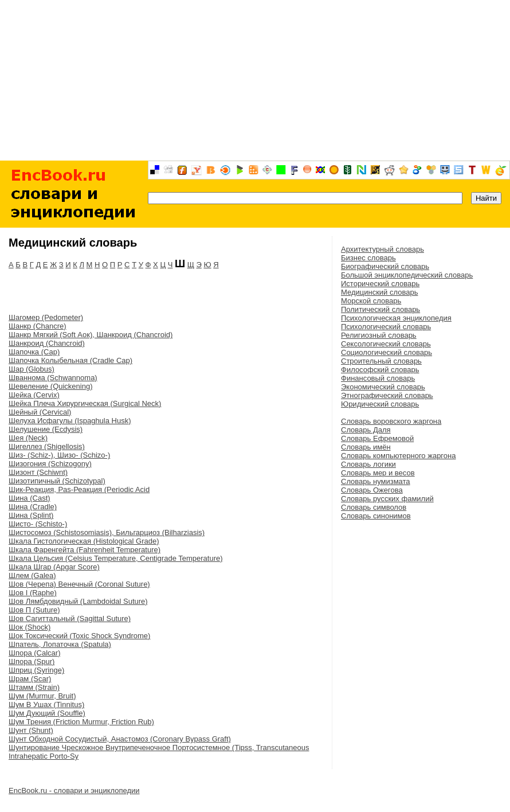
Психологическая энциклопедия (396, 318)
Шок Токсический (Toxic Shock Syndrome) (79, 636)
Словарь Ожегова (372, 490)
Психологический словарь (386, 327)
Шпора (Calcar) (34, 653)
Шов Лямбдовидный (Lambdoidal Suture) (78, 601)
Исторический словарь (380, 284)
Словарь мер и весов (378, 473)
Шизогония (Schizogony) (50, 464)
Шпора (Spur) (32, 661)
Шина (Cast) (30, 498)
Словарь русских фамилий (387, 499)
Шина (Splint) (31, 515)
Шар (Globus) (32, 369)
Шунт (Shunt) (31, 730)
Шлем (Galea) (32, 575)
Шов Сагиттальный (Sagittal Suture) (70, 618)
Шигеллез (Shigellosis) (47, 446)
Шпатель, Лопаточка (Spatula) (60, 644)
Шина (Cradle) (33, 507)
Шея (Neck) (28, 438)
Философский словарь (380, 370)
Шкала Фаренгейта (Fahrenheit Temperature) (85, 550)
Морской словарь (371, 301)
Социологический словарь (387, 352)
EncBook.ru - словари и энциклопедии (74, 790)
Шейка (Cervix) (34, 395)
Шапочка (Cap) (34, 352)
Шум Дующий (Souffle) (47, 713)
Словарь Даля (366, 430)
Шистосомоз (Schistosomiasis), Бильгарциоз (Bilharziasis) (107, 532)
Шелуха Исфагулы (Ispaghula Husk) (70, 421)
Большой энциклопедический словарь (407, 275)
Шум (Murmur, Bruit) (42, 696)
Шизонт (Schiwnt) (38, 472)
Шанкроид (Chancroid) (47, 343)
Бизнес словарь (368, 258)
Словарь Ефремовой (377, 438)
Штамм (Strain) (34, 687)
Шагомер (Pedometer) (46, 317)
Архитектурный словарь (382, 249)
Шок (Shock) (30, 627)
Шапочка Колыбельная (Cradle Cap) (70, 360)
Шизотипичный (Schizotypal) (57, 481)
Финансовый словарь (378, 378)
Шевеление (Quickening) (51, 386)
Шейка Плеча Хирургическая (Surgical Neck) (85, 403)
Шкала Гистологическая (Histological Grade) (84, 541)
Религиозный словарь (379, 335)
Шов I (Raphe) (33, 593)
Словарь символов (374, 507)
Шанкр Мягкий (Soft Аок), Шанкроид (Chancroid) (91, 335)
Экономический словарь (383, 387)
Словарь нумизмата (376, 481)
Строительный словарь (381, 361)
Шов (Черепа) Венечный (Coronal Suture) (79, 584)
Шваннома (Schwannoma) (53, 378)
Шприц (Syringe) (36, 670)
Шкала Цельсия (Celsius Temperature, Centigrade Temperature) (116, 558)
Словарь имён (366, 447)
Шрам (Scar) (30, 679)
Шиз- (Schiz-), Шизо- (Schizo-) (59, 455)
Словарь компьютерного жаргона (398, 456)
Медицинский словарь (379, 292)
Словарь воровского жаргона (391, 421)
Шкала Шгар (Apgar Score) (54, 567)
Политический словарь (380, 309)
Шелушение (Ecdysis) (46, 429)
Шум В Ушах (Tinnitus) (46, 704)
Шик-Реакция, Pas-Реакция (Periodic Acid (79, 489)
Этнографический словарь (387, 395)
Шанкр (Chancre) (38, 326)
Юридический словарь (380, 404)
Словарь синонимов (376, 516)
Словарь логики (368, 464)
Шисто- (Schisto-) (38, 524)
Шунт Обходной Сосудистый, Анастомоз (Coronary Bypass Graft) (120, 739)
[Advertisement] (255, 80)
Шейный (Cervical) (40, 412)
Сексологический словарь (386, 344)
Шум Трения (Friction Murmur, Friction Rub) (81, 722)
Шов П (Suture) (34, 610)
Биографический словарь (385, 266)
